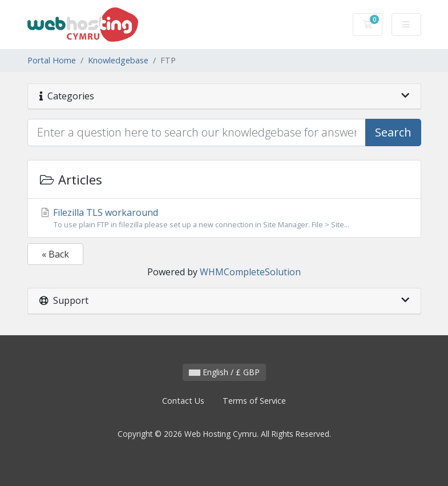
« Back (55, 254)
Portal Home (52, 60)
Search (393, 132)
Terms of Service (254, 401)
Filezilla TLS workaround (224, 218)
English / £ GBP (224, 372)
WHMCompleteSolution (250, 272)
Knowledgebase (118, 60)
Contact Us (183, 401)
